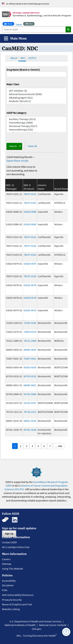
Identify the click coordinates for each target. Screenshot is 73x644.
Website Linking (11, 609)
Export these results (17, 161)
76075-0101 (30, 194)
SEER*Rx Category (16, 113)
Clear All (32, 146)
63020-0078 (30, 285)
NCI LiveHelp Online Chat (16, 547)
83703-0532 (30, 376)
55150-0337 (30, 403)
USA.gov (36, 629)
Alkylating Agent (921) (36, 98)
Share (9, 23)
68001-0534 (30, 421)
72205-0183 (30, 323)
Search (13, 146)
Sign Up (9, 534)
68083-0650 (30, 350)
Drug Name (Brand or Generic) (23, 70)
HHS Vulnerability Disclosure (18, 595)
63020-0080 (30, 212)
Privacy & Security (12, 600)
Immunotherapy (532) (36, 130)
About (14, 58)
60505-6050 (30, 367)
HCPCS (32, 58)
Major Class (13, 84)
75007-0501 (30, 359)
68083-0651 (30, 385)
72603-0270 (30, 332)
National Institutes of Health (20, 625)
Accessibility (9, 581)
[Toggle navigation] (15, 38)
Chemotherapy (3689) (36, 123)
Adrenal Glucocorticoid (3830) (36, 94)
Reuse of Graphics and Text (17, 604)
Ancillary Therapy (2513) (36, 119)
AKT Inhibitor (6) (36, 91)
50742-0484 (30, 394)
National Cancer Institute (53, 625)
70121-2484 (30, 341)
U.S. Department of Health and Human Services (36, 621)
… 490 (59, 446)
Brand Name (61, 189)
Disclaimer (8, 585)
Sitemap (7, 564)
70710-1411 (30, 412)
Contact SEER (9, 542)
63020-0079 (30, 264)
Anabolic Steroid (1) (36, 101)
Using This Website (12, 569)
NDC (23, 58)
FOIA (5, 590)
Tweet (19, 24)
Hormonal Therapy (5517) (36, 126)
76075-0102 (30, 246)
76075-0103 (30, 203)
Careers (6, 559)
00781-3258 (30, 430)
